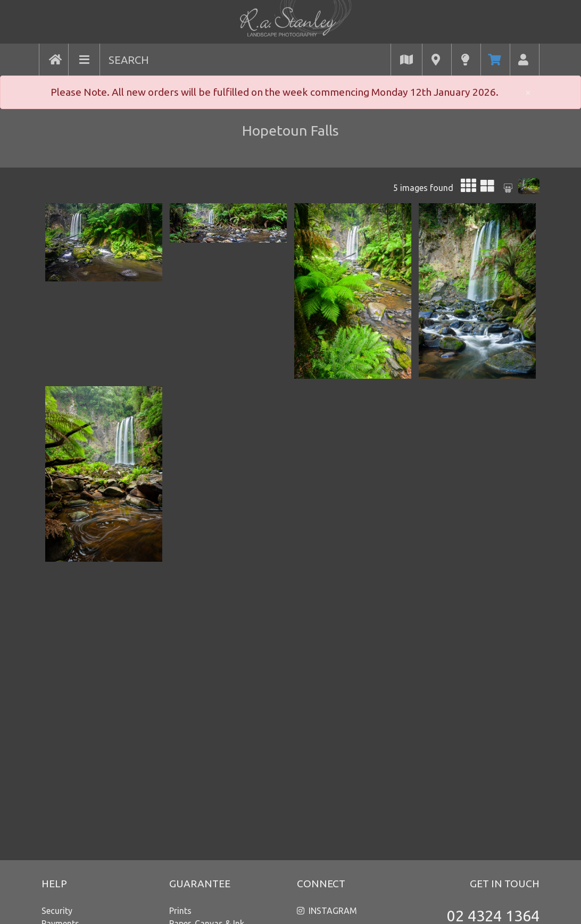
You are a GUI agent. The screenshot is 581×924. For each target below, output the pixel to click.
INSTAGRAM (333, 911)
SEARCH (129, 60)
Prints (180, 911)
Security (57, 911)
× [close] (528, 92)
